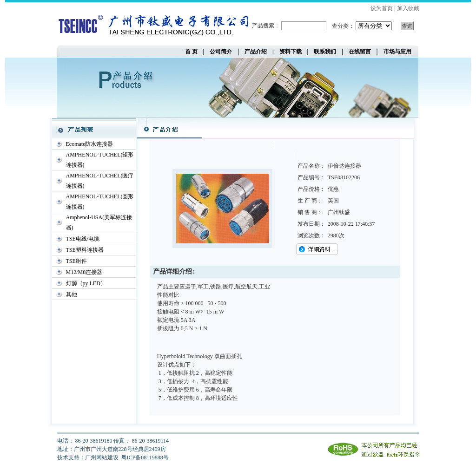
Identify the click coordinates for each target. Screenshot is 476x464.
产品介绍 (256, 52)
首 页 (194, 52)
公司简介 (221, 52)
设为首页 (382, 8)
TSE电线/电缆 (83, 239)
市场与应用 (397, 52)
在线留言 (360, 52)
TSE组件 (76, 261)
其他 (72, 294)
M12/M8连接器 (84, 272)
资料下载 (291, 52)
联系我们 (325, 52)
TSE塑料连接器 (85, 250)
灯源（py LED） (86, 283)
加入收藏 (408, 8)
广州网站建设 (102, 457)
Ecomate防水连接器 (90, 144)
